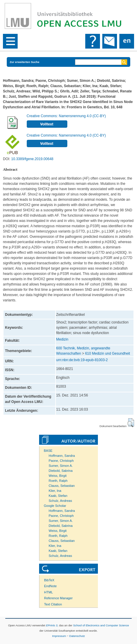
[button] (131, 423)
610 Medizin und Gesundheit (107, 353)
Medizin (62, 339)
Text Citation (53, 604)
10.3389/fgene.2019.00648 (32, 159)
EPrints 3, (52, 625)
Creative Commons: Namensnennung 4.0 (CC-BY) (66, 116)
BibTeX (49, 580)
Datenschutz (77, 636)
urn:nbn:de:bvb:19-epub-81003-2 (82, 360)
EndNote (50, 586)
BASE (48, 451)
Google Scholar (55, 506)
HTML (49, 592)
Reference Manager (58, 598)
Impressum (59, 636)
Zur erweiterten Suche (25, 62)
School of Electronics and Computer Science (101, 625)
